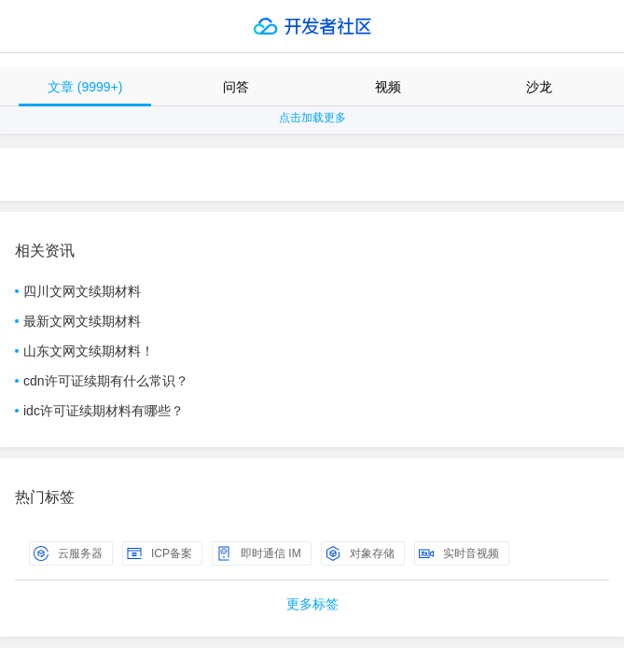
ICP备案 (159, 553)
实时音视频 (459, 553)
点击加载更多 (312, 118)
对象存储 (360, 553)
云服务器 (68, 553)
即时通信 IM (259, 553)
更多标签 (312, 604)
